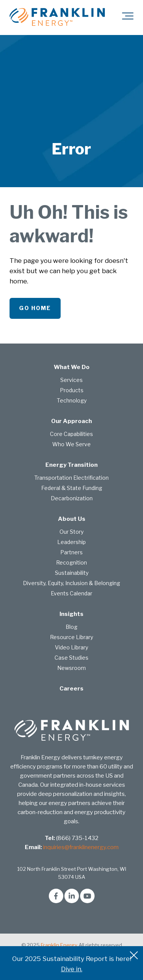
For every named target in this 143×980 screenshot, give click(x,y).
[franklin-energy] (57, 17)
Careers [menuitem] (71, 689)
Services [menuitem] (71, 380)
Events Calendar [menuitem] (71, 593)
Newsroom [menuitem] (71, 668)
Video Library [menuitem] (71, 647)
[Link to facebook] (56, 896)
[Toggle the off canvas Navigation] (128, 17)
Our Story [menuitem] (71, 532)
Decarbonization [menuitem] (72, 498)
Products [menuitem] (72, 390)
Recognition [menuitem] (71, 562)
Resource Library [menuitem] (71, 637)
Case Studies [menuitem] (71, 658)
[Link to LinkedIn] (72, 896)
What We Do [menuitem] (72, 367)
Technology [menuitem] (72, 400)
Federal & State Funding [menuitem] (72, 488)
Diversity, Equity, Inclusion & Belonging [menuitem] (71, 583)
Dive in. (72, 969)
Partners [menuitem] (71, 552)
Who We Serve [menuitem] (71, 444)
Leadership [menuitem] (71, 542)
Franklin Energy (59, 945)
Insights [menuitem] (71, 614)
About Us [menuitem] (72, 519)
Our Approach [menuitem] (71, 421)
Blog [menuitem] (71, 627)
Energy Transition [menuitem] (71, 465)
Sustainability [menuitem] (72, 573)
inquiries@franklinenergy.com (81, 847)
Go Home (35, 308)
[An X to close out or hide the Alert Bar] (134, 955)
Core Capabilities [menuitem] (71, 434)
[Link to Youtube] (87, 896)
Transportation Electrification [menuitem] (71, 478)
